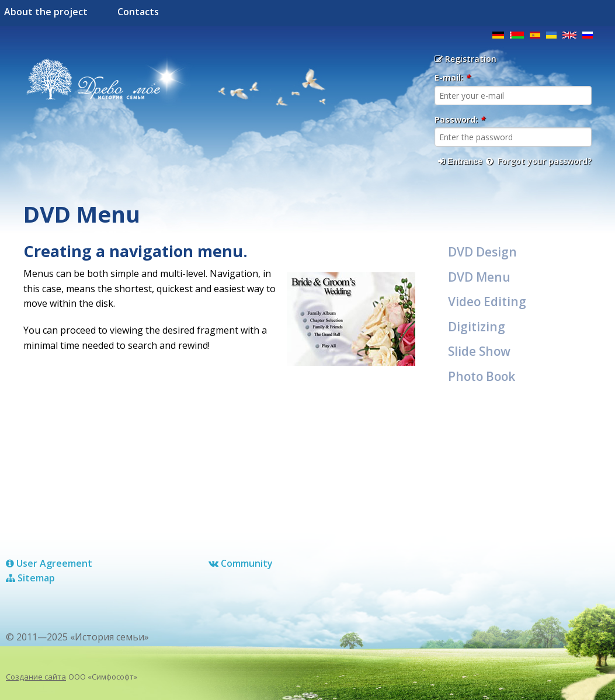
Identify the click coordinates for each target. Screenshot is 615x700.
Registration (465, 59)
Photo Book (482, 376)
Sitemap (30, 578)
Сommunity (241, 563)
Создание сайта (36, 677)
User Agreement (49, 563)
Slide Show (479, 351)
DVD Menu (479, 277)
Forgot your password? (539, 161)
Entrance (460, 161)
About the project (46, 12)
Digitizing (477, 327)
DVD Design (482, 252)
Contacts (138, 12)
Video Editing (487, 302)
